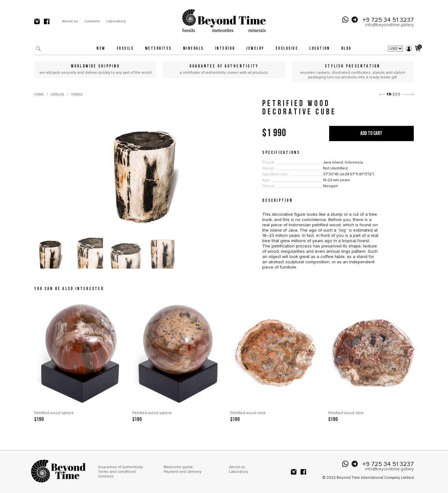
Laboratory (116, 21)
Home (39, 94)
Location (320, 49)
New (101, 49)
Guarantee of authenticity (120, 467)
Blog (346, 49)
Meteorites (158, 49)
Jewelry (255, 49)
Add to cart (371, 134)
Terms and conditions (117, 472)
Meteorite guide (178, 467)
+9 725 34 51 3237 (388, 20)
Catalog (57, 94)
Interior (225, 49)
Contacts (92, 21)
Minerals (193, 49)
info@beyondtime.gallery (390, 25)
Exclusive (287, 49)
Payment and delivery (183, 472)
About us (70, 21)
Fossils (125, 49)
